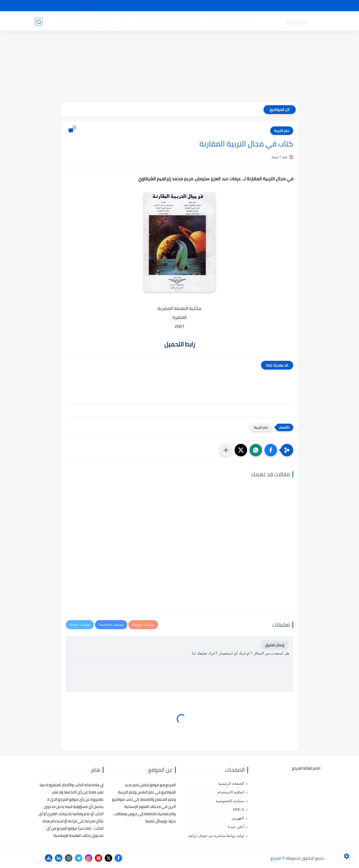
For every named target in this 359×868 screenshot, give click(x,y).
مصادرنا (235, 6)
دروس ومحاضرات (70, 21)
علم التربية (282, 131)
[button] (271, 450)
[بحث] (39, 22)
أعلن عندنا (236, 827)
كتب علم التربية (216, 21)
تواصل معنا (314, 6)
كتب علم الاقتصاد (151, 21)
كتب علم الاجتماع (184, 21)
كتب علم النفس (247, 21)
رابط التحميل (180, 344)
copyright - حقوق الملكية (167, 6)
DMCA (238, 809)
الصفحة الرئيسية (231, 783)
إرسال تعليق (275, 645)
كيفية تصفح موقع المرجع (281, 6)
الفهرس (238, 818)
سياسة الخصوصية (230, 801)
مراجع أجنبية (99, 21)
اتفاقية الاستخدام (231, 792)
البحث (251, 6)
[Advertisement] (179, 68)
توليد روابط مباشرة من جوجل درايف (216, 836)
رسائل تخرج (123, 21)
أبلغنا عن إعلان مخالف (208, 6)
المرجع (276, 858)
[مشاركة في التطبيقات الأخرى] (226, 450)
